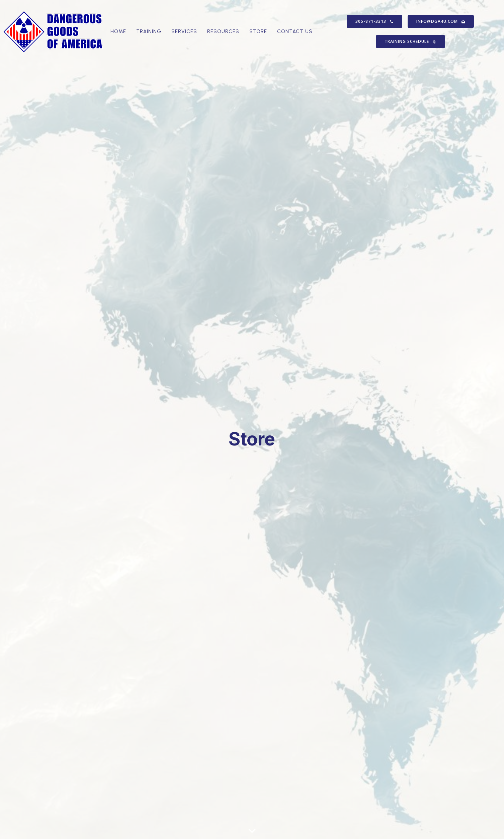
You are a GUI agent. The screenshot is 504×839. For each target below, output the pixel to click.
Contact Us (295, 32)
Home (118, 32)
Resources (223, 32)
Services (184, 32)
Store (258, 32)
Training (149, 32)
